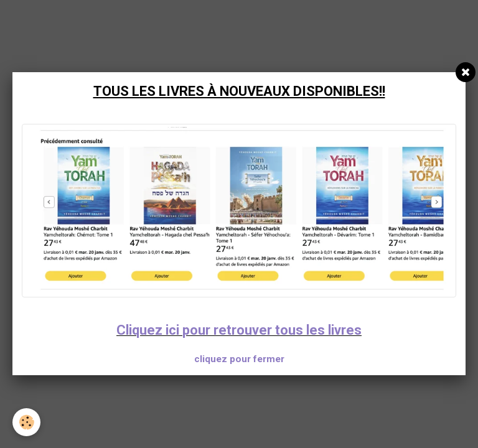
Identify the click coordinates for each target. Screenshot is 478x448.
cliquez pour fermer (239, 359)
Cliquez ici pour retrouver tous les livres (239, 330)
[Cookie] (26, 422)
